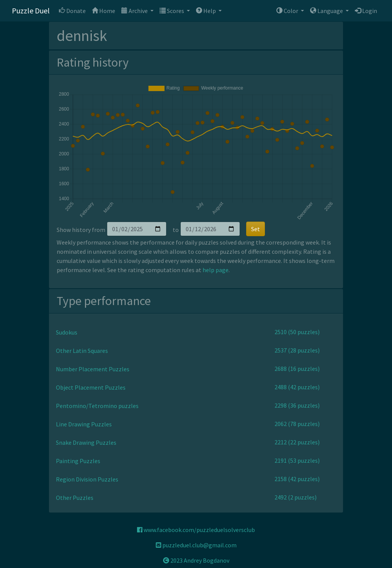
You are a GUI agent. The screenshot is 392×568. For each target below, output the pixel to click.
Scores (172, 11)
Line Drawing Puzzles (84, 424)
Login (366, 11)
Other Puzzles (75, 498)
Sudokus (67, 332)
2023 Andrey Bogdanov (196, 560)
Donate (72, 11)
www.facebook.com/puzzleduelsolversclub (196, 530)
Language (327, 11)
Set (256, 229)
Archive (135, 11)
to (176, 230)
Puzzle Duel (31, 11)
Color (288, 11)
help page (216, 270)
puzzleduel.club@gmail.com (196, 545)
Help (207, 11)
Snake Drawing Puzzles (86, 442)
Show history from (81, 230)
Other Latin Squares (82, 351)
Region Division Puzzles (87, 479)
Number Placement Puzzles (93, 369)
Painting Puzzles (78, 461)
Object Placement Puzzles (91, 387)
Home (104, 11)
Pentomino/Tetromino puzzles (97, 406)
